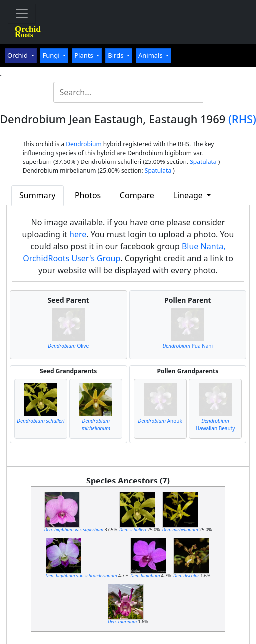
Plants (85, 55)
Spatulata (203, 162)
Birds (117, 55)
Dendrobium (84, 144)
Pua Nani (188, 346)
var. (74, 530)
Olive (68, 346)
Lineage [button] (189, 195)
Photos (88, 195)
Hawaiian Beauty (215, 424)
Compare (137, 195)
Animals (151, 55)
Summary (37, 195)
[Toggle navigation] (22, 14)
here (78, 234)
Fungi (52, 55)
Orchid (18, 55)
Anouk (160, 421)
